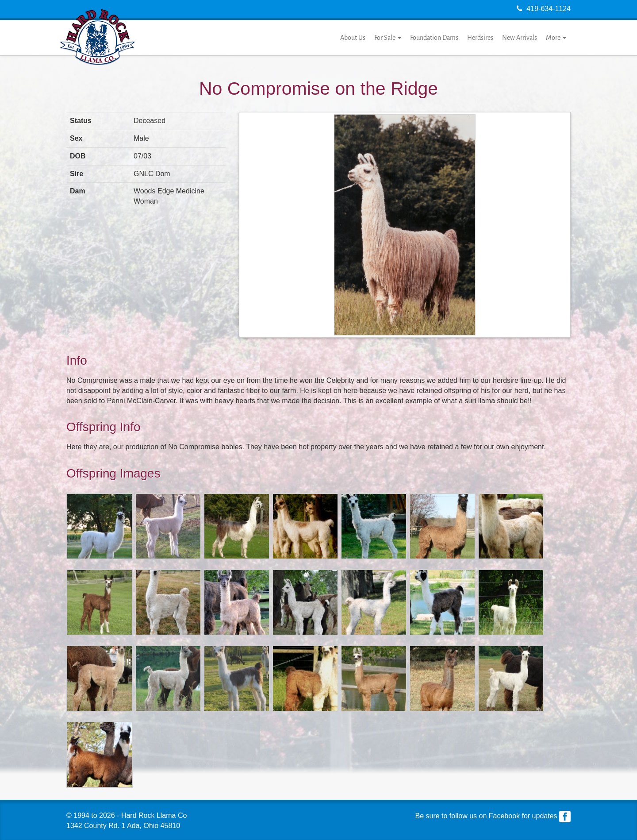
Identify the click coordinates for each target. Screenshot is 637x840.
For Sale (388, 38)
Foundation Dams (434, 38)
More (556, 38)
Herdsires (480, 38)
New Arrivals (520, 38)
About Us (353, 38)
